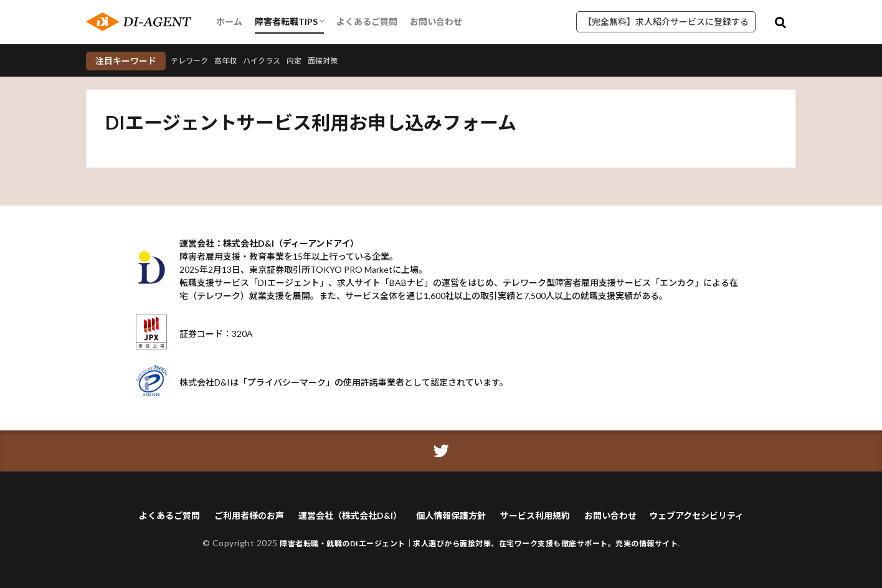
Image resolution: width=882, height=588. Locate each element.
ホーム (229, 21)
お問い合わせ (436, 21)
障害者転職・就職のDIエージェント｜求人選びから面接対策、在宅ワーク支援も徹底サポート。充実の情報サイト (479, 543)
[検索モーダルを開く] (780, 22)
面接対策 (344, 61)
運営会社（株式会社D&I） (350, 515)
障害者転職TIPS (286, 21)
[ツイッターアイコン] (441, 451)
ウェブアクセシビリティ (696, 515)
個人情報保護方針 (451, 515)
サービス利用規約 (535, 515)
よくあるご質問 (367, 21)
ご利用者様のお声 (249, 515)
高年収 (234, 61)
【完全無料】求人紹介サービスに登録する (666, 21)
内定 (311, 61)
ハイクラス (275, 61)
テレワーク (192, 61)
